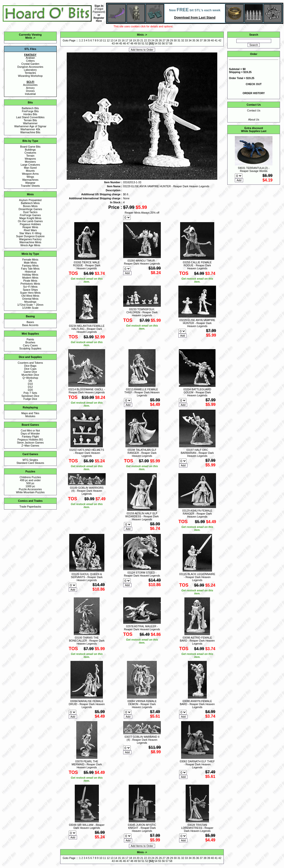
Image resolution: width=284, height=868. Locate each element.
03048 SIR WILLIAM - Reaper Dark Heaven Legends (87, 826)
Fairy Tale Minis (30, 269)
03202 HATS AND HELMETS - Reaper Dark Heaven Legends (87, 453)
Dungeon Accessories (30, 67)
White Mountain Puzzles (30, 492)
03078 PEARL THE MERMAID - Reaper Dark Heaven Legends (87, 764)
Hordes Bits (30, 114)
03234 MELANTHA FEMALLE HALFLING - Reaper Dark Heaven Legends (87, 329)
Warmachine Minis (30, 242)
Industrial (30, 94)
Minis (29, 38)
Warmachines (30, 180)
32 (183, 40)
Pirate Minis (30, 281)
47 (128, 43)
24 (153, 40)
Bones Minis (30, 206)
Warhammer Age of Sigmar (30, 126)
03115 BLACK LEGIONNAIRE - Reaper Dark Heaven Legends (197, 577)
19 (134, 40)
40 (212, 40)
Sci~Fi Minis (30, 287)
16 (123, 40)
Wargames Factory (30, 239)
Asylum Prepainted (30, 200)
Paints (30, 339)
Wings (30, 177)
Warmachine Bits (30, 132)
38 (205, 40)
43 (113, 43)
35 (194, 40)
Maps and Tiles (30, 413)
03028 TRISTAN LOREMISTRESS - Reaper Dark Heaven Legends (197, 828)
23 (149, 40)
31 (179, 40)
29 (172, 40)
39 (209, 40)
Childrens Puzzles (30, 477)
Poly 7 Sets (30, 393)
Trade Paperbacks (30, 507)
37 (201, 40)
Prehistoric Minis (30, 284)
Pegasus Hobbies (30, 224)
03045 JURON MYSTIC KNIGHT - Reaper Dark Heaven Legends (142, 828)
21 (142, 40)
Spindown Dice (30, 396)
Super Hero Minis (30, 293)
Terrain (30, 156)
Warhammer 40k (30, 129)
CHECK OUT (254, 84)
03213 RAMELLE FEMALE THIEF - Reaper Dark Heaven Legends (142, 392)
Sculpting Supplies (30, 348)
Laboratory (30, 70)
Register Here (99, 19)
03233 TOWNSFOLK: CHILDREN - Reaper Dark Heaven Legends (142, 312)
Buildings (30, 150)
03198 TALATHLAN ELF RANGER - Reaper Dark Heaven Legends (142, 453)
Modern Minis (30, 278)
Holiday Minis (30, 275)
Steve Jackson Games (30, 443)
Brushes (30, 342)
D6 (30, 381)
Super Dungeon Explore (30, 236)
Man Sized (30, 168)
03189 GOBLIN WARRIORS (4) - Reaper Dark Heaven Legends (87, 491)
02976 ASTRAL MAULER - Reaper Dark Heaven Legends (142, 628)
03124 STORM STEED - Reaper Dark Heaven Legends (142, 574)
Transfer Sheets (30, 186)
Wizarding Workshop (30, 76)
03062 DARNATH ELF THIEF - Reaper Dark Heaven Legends (197, 764)
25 (157, 40)
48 (132, 43)
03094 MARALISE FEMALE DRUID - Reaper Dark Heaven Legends (87, 704)
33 (186, 40)
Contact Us (254, 110)
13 (112, 40)
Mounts (30, 171)
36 (197, 40)
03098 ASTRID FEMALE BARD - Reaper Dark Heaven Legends (197, 641)
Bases (30, 322)
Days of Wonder (30, 433)
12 (108, 40)
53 (151, 43)
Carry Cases (30, 345)
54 (156, 43)
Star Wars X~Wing (30, 233)
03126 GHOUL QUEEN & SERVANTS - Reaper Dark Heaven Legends (87, 577)
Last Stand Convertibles (30, 117)
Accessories (30, 85)
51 (143, 43)
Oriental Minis (30, 299)
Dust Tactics (30, 212)
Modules (30, 416)
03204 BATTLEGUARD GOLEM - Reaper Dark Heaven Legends (197, 392)
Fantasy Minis (30, 266)
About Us (254, 119)
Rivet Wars (30, 230)
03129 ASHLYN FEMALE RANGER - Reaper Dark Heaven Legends (197, 514)
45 (121, 43)
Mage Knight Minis (30, 218)
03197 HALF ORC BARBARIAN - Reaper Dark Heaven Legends (197, 453)
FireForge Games (30, 215)
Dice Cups (30, 369)
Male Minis (30, 263)
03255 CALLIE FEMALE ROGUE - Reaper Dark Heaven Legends (197, 265)
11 (105, 40)
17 (127, 40)
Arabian (30, 58)
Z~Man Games (30, 446)
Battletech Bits (30, 108)
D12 (30, 387)
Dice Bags (30, 366)
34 (190, 40)
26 (160, 40)
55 (160, 43)
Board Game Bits (30, 147)
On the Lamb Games (30, 221)
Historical (30, 272)
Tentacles (30, 73)
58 (171, 43)
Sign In (99, 6)
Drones (30, 91)
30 (175, 40)
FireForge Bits (30, 111)
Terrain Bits (30, 120)
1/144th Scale (30, 308)
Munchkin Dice (30, 375)
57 (167, 43)
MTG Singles (30, 460)
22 (146, 40)
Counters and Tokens (30, 363)
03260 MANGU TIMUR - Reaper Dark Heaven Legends (142, 262)
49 (135, 43)
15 (119, 40)
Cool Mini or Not (30, 430)
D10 (30, 384)
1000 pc (30, 486)
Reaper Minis (30, 227)
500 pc (30, 483)
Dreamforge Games (30, 209)
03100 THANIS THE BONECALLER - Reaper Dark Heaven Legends (87, 641)
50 (139, 43)
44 (117, 43)
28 (168, 40)
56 (163, 43)
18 (130, 40)
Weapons (30, 159)
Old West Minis (30, 296)
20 (138, 40)
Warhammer (30, 123)
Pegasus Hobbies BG (30, 440)
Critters (30, 61)
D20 (30, 390)
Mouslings (30, 302)
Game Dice (30, 372)
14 (116, 40)
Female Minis (30, 260)
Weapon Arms (30, 174)
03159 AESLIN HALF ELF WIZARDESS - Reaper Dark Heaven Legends (142, 516)
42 (220, 40)
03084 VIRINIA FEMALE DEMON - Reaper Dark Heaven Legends (142, 704)
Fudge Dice (30, 399)
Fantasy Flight (30, 437)
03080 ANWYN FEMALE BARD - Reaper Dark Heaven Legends (197, 704)
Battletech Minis (30, 203)
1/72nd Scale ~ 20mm (30, 305)
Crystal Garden (30, 64)
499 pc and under (30, 480)
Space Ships (30, 290)
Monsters (30, 162)
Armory (30, 88)
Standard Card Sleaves (30, 463)
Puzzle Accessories (30, 489)
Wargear (30, 183)
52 (147, 43)
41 (216, 40)
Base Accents (30, 325)
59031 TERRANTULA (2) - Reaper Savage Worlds (254, 169)
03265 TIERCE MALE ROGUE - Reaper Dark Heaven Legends (87, 265)
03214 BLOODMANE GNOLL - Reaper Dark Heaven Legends (87, 391)
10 (101, 40)
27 (164, 40)
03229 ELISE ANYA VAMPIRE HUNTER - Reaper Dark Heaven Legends (197, 323)
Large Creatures (30, 165)
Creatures (30, 153)
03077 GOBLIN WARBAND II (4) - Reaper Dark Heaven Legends (142, 740)
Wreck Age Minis (30, 245)
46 (124, 43)
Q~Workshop (30, 378)
